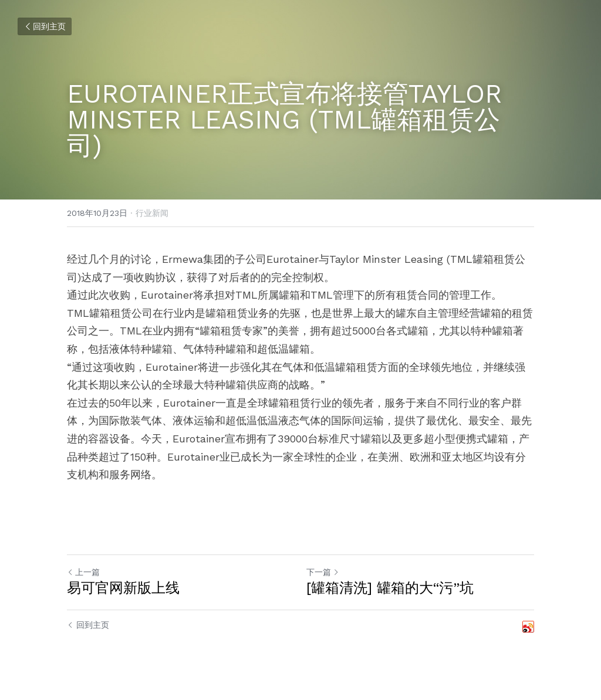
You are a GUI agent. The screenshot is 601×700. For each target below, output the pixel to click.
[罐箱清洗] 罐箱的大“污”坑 (390, 588)
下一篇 (323, 572)
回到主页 (45, 26)
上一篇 (83, 572)
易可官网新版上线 (123, 588)
